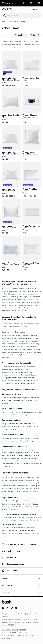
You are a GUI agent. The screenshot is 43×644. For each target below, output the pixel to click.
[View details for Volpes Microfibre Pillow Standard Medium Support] (11, 175)
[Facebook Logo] (16, 609)
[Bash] (3, 21)
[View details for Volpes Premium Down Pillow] (32, 64)
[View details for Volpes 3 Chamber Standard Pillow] (32, 101)
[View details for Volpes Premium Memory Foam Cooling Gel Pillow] (11, 249)
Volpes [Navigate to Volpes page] (9, 21)
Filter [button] (35, 35)
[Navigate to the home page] (8, 3)
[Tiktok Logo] (12, 609)
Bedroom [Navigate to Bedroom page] (16, 21)
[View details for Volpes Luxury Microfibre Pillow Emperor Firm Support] (11, 212)
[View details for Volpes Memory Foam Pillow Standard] (32, 212)
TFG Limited (7, 630)
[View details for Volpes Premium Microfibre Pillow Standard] (32, 138)
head (25, 338)
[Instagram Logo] (3, 609)
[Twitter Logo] (7, 609)
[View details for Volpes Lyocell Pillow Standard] (32, 249)
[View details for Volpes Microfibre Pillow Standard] (32, 175)
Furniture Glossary (17, 635)
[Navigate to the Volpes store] (7, 10)
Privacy (15, 630)
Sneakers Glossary (17, 632)
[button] (23, 3)
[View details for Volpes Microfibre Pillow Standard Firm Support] (11, 64)
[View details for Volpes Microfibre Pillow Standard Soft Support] (11, 138)
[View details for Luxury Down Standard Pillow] (11, 101)
